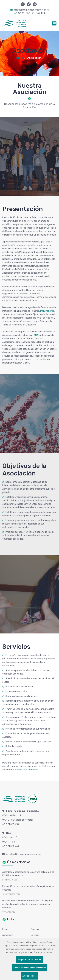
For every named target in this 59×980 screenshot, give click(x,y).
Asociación (8, 935)
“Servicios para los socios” (25, 770)
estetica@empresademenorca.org (29, 10)
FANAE (36, 335)
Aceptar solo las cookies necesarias (29, 968)
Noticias (35, 935)
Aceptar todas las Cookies (29, 960)
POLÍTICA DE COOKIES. (41, 952)
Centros (35, 929)
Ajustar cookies (29, 976)
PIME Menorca (47, 311)
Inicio (19, 58)
